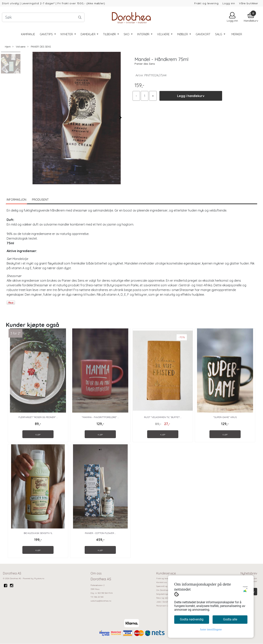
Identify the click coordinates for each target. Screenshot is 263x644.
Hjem (8, 47)
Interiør (144, 34)
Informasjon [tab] (16, 200)
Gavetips (47, 34)
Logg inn (229, 3)
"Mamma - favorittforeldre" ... (100, 417)
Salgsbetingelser (164, 594)
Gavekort (203, 34)
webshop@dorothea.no (101, 601)
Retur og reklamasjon (166, 598)
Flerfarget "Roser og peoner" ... (38, 417)
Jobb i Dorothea (164, 602)
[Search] (43, 17)
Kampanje (28, 34)
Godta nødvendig (192, 619)
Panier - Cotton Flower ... (100, 533)
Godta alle (230, 619)
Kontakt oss (162, 582)
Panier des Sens (145, 64)
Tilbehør (110, 34)
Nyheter (67, 34)
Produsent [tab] (40, 200)
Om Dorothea (162, 590)
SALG (219, 34)
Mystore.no (39, 578)
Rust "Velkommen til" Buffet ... (163, 417)
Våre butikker (249, 3)
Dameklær (88, 34)
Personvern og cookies (166, 606)
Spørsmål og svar (164, 586)
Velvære (164, 34)
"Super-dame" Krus (225, 417)
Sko (127, 34)
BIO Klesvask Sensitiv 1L (38, 533)
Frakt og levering (206, 3)
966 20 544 (99, 597)
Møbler (183, 34)
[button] (75, 182)
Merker (237, 34)
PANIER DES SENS (39, 47)
